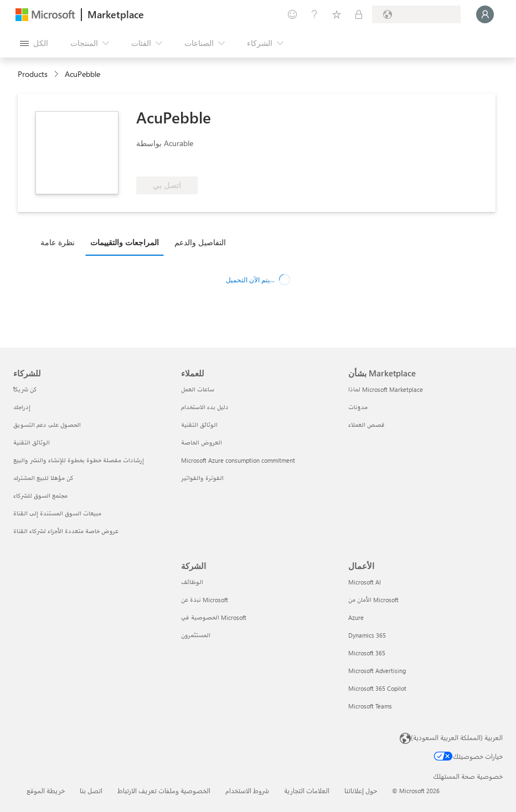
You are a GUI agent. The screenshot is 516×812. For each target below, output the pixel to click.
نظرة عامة (58, 242)
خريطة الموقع (46, 790)
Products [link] (33, 74)
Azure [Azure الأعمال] (356, 617)
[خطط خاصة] (359, 14)
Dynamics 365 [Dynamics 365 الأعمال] (367, 635)
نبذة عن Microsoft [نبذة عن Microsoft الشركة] (205, 600)
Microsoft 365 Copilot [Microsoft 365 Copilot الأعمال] (377, 688)
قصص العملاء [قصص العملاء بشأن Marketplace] (367, 425)
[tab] (60, 242)
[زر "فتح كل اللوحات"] (34, 43)
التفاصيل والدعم (200, 242)
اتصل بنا (91, 790)
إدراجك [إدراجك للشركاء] (22, 407)
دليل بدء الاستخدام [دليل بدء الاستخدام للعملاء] (205, 407)
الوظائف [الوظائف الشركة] (192, 582)
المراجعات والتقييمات (125, 242)
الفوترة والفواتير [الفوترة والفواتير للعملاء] (202, 478)
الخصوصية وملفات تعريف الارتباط (164, 790)
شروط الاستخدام (247, 790)
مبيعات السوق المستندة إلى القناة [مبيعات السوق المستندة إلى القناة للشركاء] (57, 513)
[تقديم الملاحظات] (292, 14)
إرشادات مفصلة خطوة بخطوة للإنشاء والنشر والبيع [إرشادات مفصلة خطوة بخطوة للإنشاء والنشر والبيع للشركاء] (79, 460)
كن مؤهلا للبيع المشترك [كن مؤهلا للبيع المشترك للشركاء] (43, 478)
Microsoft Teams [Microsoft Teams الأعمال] (370, 706)
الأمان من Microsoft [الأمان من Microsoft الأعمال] (373, 600)
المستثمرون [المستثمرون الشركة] (196, 635)
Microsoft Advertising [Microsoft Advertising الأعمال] (377, 671)
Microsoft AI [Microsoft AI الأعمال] (365, 582)
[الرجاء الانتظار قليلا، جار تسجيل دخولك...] (485, 14)
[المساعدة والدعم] (314, 14)
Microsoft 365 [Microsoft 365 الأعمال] (367, 653)
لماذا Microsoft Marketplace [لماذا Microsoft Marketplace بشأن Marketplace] (386, 389)
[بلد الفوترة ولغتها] (416, 14)
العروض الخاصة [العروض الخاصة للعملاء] (202, 443)
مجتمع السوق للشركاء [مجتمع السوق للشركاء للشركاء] (40, 496)
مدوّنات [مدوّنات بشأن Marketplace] (358, 407)
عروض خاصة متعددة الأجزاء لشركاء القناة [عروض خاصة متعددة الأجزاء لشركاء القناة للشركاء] (66, 531)
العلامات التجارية (307, 790)
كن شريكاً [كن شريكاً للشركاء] (25, 389)
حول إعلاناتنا (361, 790)
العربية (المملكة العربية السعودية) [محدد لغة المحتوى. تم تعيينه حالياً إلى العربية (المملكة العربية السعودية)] (457, 737)
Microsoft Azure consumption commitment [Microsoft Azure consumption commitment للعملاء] (238, 460)
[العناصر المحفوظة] (337, 14)
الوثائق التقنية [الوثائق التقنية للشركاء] (32, 443)
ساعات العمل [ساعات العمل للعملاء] (198, 389)
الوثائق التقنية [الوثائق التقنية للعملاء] (199, 425)
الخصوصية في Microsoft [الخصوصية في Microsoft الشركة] (214, 617)
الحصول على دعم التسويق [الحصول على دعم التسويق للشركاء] (47, 425)
